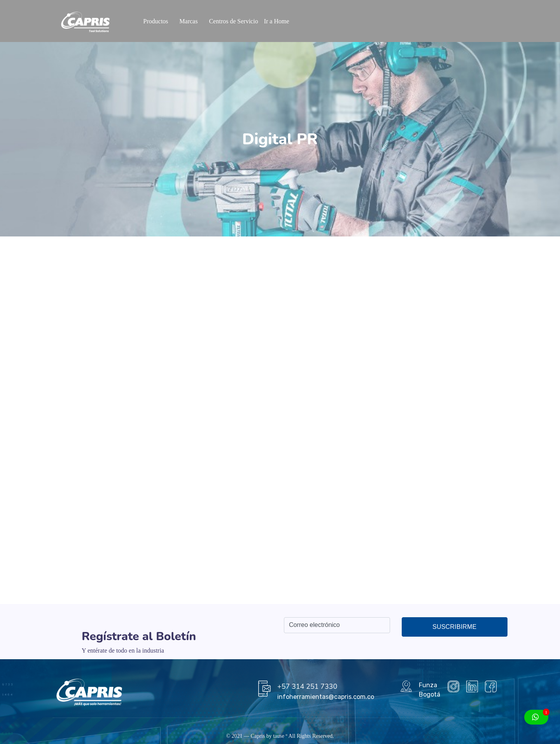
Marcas (188, 21)
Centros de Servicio (233, 21)
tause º (280, 736)
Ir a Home (277, 21)
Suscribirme (454, 627)
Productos (156, 21)
